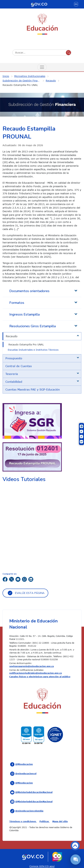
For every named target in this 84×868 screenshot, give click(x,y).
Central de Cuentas (19, 366)
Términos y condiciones (23, 821)
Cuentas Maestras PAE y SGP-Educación (33, 390)
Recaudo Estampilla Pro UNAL (20, 85)
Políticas (45, 821)
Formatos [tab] (17, 303)
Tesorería (12, 374)
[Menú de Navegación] (42, 67)
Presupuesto (14, 358)
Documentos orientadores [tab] (29, 291)
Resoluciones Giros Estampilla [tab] (33, 326)
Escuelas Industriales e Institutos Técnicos (33, 350)
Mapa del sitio (60, 821)
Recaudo (51, 81)
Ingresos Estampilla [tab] (24, 314)
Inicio (6, 76)
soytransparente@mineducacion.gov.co (32, 666)
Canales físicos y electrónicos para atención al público (40, 677)
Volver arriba (75, 846)
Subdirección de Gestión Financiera (24, 81)
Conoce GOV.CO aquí (42, 866)
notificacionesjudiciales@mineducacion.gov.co (36, 673)
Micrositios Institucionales (30, 76)
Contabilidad (14, 382)
